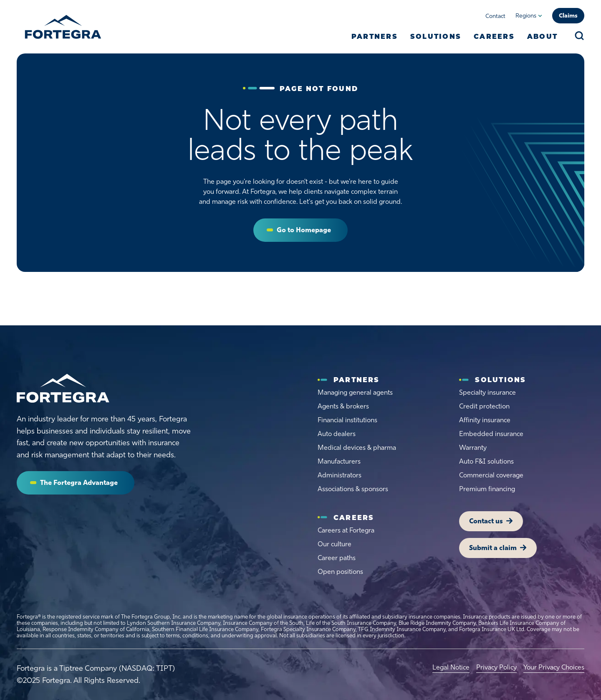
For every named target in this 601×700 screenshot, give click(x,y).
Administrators (340, 475)
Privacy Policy (496, 667)
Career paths (337, 558)
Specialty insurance (487, 392)
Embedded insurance (491, 434)
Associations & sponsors (353, 489)
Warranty (473, 448)
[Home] (63, 388)
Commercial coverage (491, 475)
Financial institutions (347, 420)
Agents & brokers (343, 406)
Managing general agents (355, 392)
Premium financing (487, 489)
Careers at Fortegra (346, 530)
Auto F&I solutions (486, 461)
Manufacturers (339, 461)
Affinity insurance (485, 420)
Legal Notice (451, 667)
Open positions (340, 572)
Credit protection (484, 406)
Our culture (335, 544)
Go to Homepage (304, 230)
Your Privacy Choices (554, 667)
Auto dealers (337, 434)
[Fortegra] (63, 27)
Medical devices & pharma (357, 448)
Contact (495, 16)
